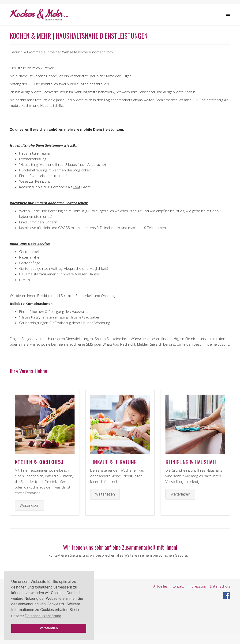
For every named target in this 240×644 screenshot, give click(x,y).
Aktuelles (161, 586)
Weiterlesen (30, 505)
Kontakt (178, 586)
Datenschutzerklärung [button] (43, 616)
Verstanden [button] (49, 628)
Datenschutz (220, 586)
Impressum (197, 586)
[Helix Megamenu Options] (228, 14)
